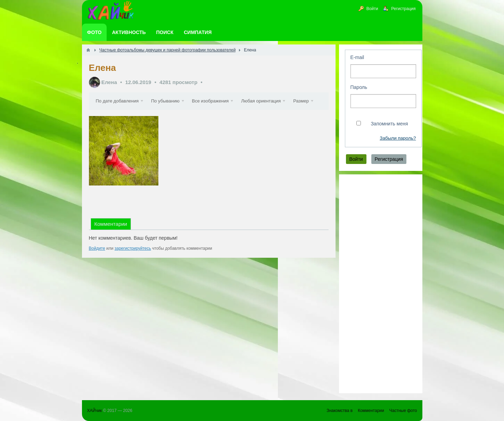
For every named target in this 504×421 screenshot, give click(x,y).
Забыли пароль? (398, 138)
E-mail (357, 57)
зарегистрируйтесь (133, 266)
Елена (109, 82)
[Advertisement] (381, 284)
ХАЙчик (95, 411)
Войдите (97, 266)
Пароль (359, 87)
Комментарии (111, 241)
